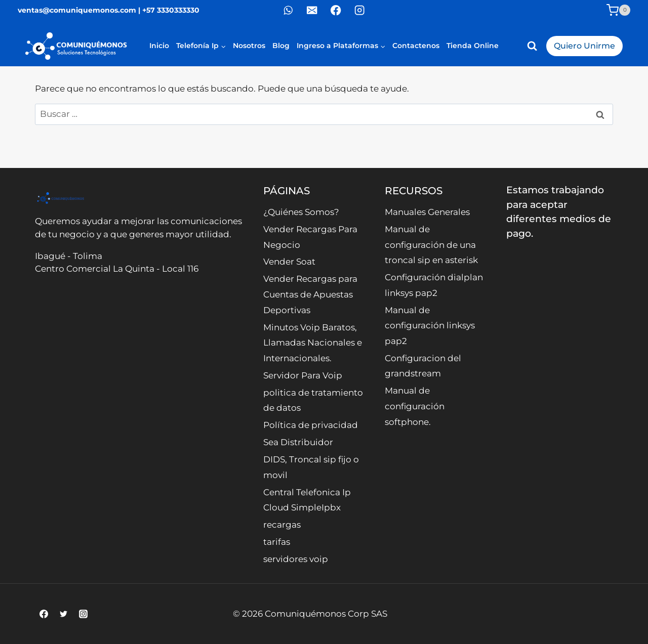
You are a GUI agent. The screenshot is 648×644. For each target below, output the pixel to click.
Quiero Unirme (584, 46)
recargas (282, 525)
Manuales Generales (427, 212)
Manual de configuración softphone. (415, 406)
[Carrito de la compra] (618, 10)
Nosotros (249, 46)
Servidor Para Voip (303, 375)
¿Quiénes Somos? (301, 212)
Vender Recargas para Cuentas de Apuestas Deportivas (310, 294)
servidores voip (296, 559)
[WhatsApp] (288, 10)
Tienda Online (473, 46)
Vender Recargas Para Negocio (310, 237)
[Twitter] (63, 614)
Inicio (159, 46)
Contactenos (416, 46)
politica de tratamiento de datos (313, 400)
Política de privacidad (311, 425)
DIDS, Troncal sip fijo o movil (311, 467)
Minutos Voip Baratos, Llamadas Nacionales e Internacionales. (313, 343)
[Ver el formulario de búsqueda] (532, 46)
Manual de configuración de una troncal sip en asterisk (431, 245)
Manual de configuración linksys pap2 (430, 326)
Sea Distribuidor (298, 442)
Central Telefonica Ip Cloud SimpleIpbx (307, 500)
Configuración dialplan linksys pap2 (434, 285)
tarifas (277, 542)
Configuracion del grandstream (423, 366)
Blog (281, 46)
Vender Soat (289, 262)
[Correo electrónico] (312, 10)
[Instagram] (360, 10)
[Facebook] (336, 10)
